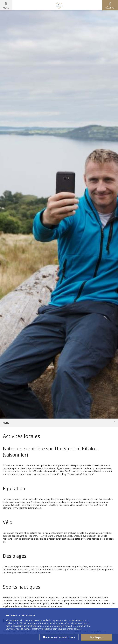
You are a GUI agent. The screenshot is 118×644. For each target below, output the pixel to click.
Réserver (110, 8)
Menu (6, 8)
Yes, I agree (96, 637)
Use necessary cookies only (59, 637)
